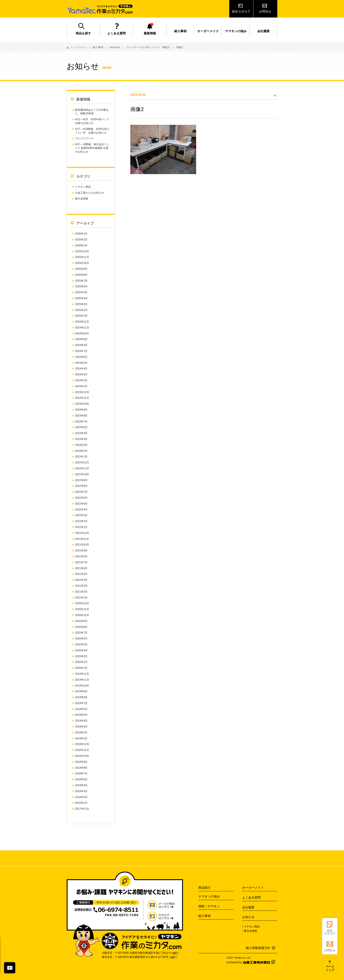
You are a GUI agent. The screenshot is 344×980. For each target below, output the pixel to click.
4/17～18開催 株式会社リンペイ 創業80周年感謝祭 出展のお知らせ (92, 148)
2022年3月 (81, 515)
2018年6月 (81, 779)
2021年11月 (82, 539)
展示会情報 (82, 199)
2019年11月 (82, 680)
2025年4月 (81, 298)
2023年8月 (81, 416)
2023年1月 (81, 457)
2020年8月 (81, 627)
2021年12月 (82, 533)
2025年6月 (81, 286)
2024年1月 (81, 386)
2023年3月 (81, 445)
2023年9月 (81, 410)
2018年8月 (81, 768)
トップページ (79, 47)
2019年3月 (81, 727)
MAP (175, 953)
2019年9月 (81, 691)
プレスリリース (84, 138)
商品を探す (83, 33)
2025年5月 (81, 292)
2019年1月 (81, 738)
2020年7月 (81, 633)
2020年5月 (81, 645)
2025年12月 (82, 251)
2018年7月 (81, 773)
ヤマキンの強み (236, 31)
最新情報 (150, 33)
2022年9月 (81, 480)
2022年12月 (82, 463)
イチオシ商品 (83, 187)
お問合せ (265, 11)
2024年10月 (82, 334)
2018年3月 (81, 797)
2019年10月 (82, 686)
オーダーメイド (208, 31)
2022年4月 (81, 510)
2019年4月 (81, 721)
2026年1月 (81, 245)
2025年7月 (81, 281)
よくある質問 (116, 33)
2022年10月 (82, 474)
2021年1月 (81, 598)
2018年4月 (81, 791)
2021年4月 (81, 580)
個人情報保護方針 (258, 948)
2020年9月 (81, 621)
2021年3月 (81, 586)
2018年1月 (81, 803)
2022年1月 (81, 527)
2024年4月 (81, 369)
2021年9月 (81, 551)
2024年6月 (81, 357)
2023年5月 (81, 433)
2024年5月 (81, 363)
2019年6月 (81, 709)
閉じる (10, 968)
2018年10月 (82, 756)
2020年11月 (82, 609)
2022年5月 (81, 504)
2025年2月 (81, 310)
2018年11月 (82, 750)
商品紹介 (204, 888)
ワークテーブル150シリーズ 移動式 (148, 47)
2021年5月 (81, 574)
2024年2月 (81, 380)
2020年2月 (81, 662)
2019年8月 (81, 697)
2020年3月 (81, 656)
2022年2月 (81, 521)
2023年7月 (81, 422)
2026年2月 (81, 240)
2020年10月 (82, 615)
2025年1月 (81, 316)
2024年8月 (81, 345)
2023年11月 (82, 398)
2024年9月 (81, 339)
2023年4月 (81, 439)
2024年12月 (82, 322)
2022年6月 (81, 498)
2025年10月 (82, 263)
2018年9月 (81, 762)
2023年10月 (82, 404)
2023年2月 (81, 451)
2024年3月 (81, 374)
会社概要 (263, 31)
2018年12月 (82, 744)
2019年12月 (82, 674)
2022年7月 (81, 492)
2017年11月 (82, 809)
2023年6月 (81, 427)
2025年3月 (81, 304)
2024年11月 (82, 328)
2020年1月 (81, 668)
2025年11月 (82, 257)
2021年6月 (81, 568)
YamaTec (115, 47)
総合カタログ (241, 11)
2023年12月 (82, 392)
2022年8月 (81, 486)
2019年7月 (81, 703)
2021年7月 (81, 562)
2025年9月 (81, 269)
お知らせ (248, 917)
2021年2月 (81, 592)
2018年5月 (81, 785)
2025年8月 (81, 275)
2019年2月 (81, 733)
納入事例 (180, 31)
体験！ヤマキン (209, 906)
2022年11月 (82, 468)
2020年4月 (81, 650)
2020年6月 (81, 639)
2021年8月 (81, 556)
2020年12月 (82, 603)
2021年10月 (82, 545)
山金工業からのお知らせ (90, 193)
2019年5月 (81, 715)
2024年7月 (81, 351)
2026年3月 (81, 234)
